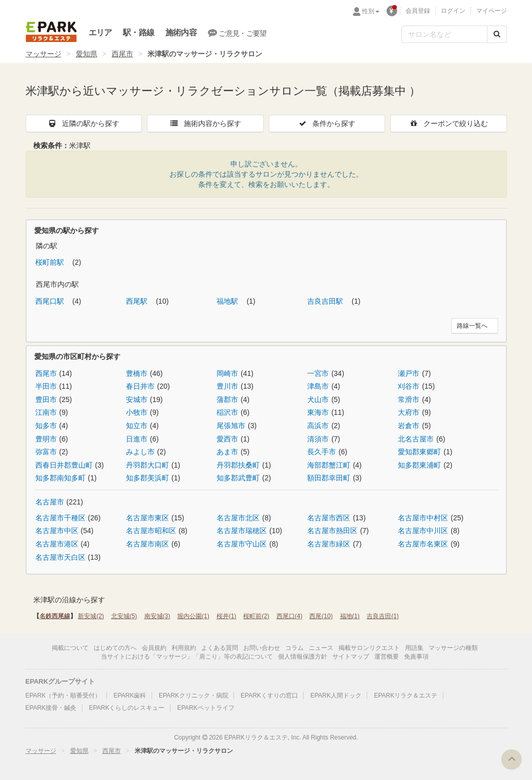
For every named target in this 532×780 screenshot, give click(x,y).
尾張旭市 (231, 426)
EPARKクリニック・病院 (194, 695)
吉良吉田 (383, 616)
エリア (100, 33)
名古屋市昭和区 (151, 531)
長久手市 (322, 452)
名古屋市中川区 (423, 531)
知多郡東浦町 (419, 465)
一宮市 (318, 373)
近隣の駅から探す (83, 123)
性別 (371, 11)
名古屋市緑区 (329, 544)
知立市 (137, 426)
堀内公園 (193, 616)
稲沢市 (227, 412)
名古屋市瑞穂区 (242, 531)
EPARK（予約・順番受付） (63, 695)
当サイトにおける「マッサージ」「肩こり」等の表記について (187, 657)
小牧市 (137, 412)
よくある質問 (220, 648)
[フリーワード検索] (444, 34)
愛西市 (227, 439)
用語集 (414, 648)
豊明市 (46, 439)
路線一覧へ (472, 326)
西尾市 (122, 54)
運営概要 (387, 657)
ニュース (321, 648)
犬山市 (318, 399)
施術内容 (181, 33)
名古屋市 (50, 502)
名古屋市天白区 (60, 557)
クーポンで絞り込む (449, 123)
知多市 (46, 426)
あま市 (227, 452)
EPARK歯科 (130, 695)
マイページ (492, 11)
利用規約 (184, 648)
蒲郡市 (227, 399)
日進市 (137, 439)
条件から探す (327, 123)
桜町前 (256, 616)
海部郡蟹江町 (329, 465)
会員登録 (418, 11)
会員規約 (154, 648)
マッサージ (44, 54)
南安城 (157, 616)
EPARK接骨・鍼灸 (51, 708)
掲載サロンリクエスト (369, 648)
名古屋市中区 (57, 531)
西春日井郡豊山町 (64, 465)
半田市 (46, 386)
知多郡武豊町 (238, 478)
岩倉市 (409, 426)
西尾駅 (138, 301)
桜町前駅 (51, 262)
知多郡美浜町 (147, 478)
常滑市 (409, 399)
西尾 (321, 616)
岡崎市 (227, 373)
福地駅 (228, 301)
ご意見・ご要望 (237, 33)
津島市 (318, 386)
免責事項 (416, 657)
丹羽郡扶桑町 (238, 465)
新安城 (91, 616)
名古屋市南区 (147, 544)
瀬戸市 (409, 373)
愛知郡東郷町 (419, 452)
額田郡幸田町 (329, 478)
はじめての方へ (115, 648)
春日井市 (140, 386)
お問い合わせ (262, 648)
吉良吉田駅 (326, 301)
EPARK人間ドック (336, 695)
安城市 (137, 399)
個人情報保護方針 (303, 657)
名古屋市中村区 (423, 518)
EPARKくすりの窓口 (269, 695)
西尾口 (290, 616)
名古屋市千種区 (60, 518)
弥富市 (46, 452)
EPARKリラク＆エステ (51, 32)
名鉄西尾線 (55, 616)
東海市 (318, 412)
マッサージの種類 (453, 648)
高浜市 (318, 426)
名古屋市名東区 (423, 544)
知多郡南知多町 (60, 478)
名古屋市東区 (147, 518)
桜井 (227, 616)
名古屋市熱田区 (332, 531)
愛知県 (87, 54)
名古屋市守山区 (242, 544)
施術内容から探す (205, 123)
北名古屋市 (416, 439)
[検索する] (497, 34)
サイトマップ (351, 657)
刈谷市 (409, 386)
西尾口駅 (51, 301)
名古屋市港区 (57, 544)
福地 (350, 616)
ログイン (453, 11)
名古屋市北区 (238, 518)
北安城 (124, 616)
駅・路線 (139, 33)
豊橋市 (137, 373)
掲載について (70, 648)
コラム (294, 648)
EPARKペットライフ (206, 708)
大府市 (409, 412)
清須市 (318, 439)
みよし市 (140, 452)
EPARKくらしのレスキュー (127, 708)
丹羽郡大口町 (147, 465)
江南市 (46, 412)
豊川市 (227, 386)
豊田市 (46, 399)
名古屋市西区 (329, 518)
